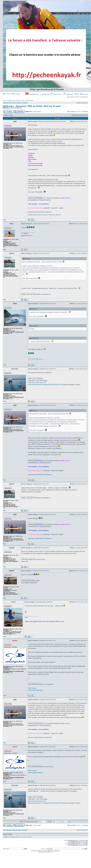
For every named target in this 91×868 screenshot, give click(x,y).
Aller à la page (71, 112)
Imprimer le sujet (8, 115)
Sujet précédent (76, 115)
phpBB (39, 851)
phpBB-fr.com (49, 852)
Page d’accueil (56, 94)
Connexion (7, 94)
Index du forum (7, 103)
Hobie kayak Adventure (35, 690)
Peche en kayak (17, 103)
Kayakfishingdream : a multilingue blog (38, 94)
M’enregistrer (16, 94)
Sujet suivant (84, 115)
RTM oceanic (32, 688)
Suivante (86, 112)
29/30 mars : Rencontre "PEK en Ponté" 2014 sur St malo (32, 106)
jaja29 (40, 215)
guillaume (19, 108)
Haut (5, 220)
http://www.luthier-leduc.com (37, 383)
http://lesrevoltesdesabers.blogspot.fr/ (40, 212)
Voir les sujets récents (28, 100)
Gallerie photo (68, 94)
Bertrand (13, 108)
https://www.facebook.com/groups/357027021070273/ (45, 384)
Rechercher (84, 94)
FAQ (77, 94)
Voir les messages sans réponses (12, 100)
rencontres (25, 103)
